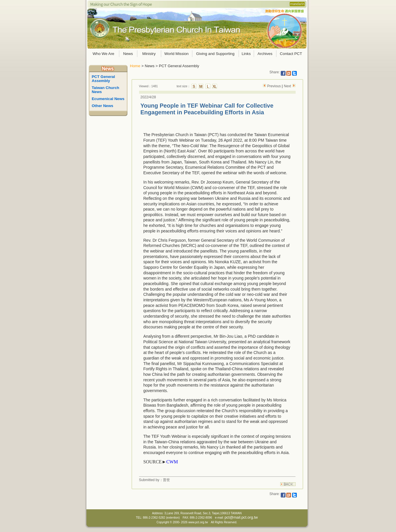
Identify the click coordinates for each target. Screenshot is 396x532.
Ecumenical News (108, 99)
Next (288, 86)
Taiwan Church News (106, 90)
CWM (172, 462)
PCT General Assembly (104, 79)
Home (135, 66)
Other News (102, 106)
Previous (274, 86)
